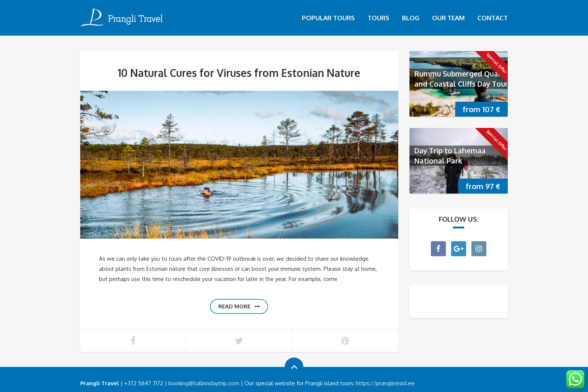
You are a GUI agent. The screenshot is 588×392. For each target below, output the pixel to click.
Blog (411, 18)
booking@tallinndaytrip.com (204, 383)
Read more (239, 306)
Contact (493, 18)
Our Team (448, 18)
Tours (378, 18)
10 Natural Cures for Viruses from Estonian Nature (239, 73)
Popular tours (328, 18)
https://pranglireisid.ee (385, 383)
